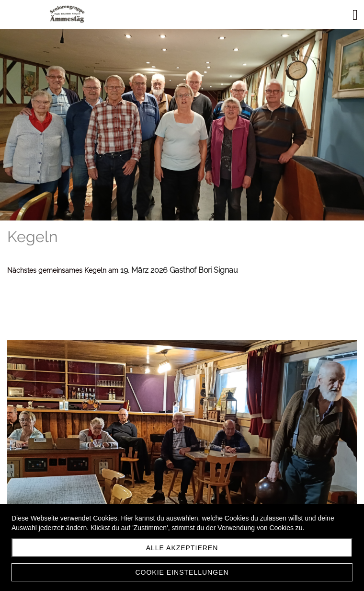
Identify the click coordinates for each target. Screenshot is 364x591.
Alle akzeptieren (182, 548)
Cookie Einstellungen (182, 572)
